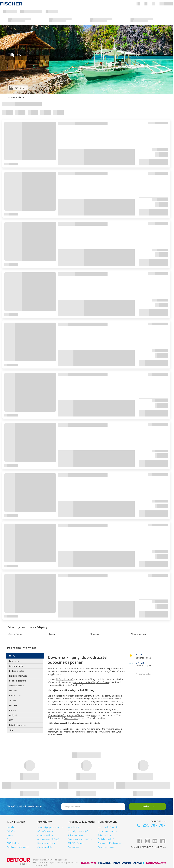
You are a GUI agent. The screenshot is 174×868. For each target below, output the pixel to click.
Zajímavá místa (16, 666)
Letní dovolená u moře (108, 827)
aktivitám (88, 696)
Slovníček (13, 691)
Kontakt (10, 827)
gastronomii (108, 699)
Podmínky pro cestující (78, 831)
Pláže (12, 720)
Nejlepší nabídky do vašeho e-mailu (25, 806)
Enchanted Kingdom (68, 702)
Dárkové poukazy (45, 831)
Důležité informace (18, 725)
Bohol (115, 709)
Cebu (59, 712)
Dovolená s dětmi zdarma (109, 843)
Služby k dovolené (76, 835)
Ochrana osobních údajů (48, 839)
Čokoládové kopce (76, 715)
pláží (61, 732)
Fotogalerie (14, 661)
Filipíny (12, 656)
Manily (91, 702)
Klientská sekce (74, 827)
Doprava (13, 705)
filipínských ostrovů (65, 679)
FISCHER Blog (13, 843)
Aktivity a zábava (17, 686)
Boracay (107, 709)
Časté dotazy (73, 847)
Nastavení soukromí (46, 843)
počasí (120, 702)
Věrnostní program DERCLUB (50, 827)
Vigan (93, 715)
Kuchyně (13, 715)
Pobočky (11, 831)
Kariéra (10, 835)
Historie (13, 710)
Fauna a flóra (15, 696)
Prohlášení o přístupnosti (18, 847)
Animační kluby (105, 835)
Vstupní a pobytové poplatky (80, 839)
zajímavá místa (79, 732)
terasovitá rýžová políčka (84, 682)
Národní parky (103, 682)
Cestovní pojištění (45, 835)
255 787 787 (154, 825)
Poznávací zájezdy (106, 847)
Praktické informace (18, 676)
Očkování (13, 700)
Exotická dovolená (106, 839)
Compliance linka (45, 847)
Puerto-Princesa (71, 718)
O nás (10, 839)
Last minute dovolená (108, 831)
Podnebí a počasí (17, 671)
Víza (11, 730)
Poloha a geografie (18, 681)
